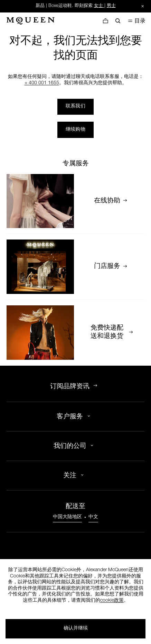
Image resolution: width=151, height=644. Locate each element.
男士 (111, 6)
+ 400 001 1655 (42, 83)
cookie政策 (112, 601)
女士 (98, 6)
